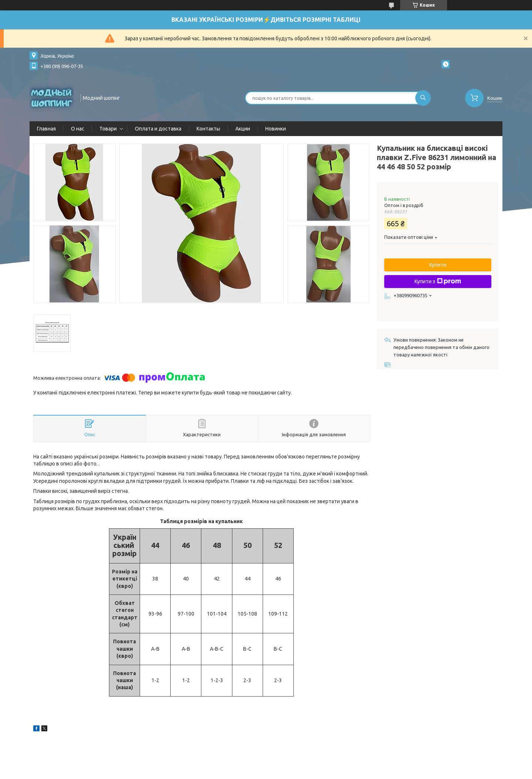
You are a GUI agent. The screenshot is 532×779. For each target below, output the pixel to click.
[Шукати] (423, 98)
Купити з (438, 281)
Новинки (276, 129)
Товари (108, 129)
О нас (78, 129)
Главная (46, 129)
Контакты (208, 129)
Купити (438, 265)
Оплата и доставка (158, 129)
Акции (243, 129)
